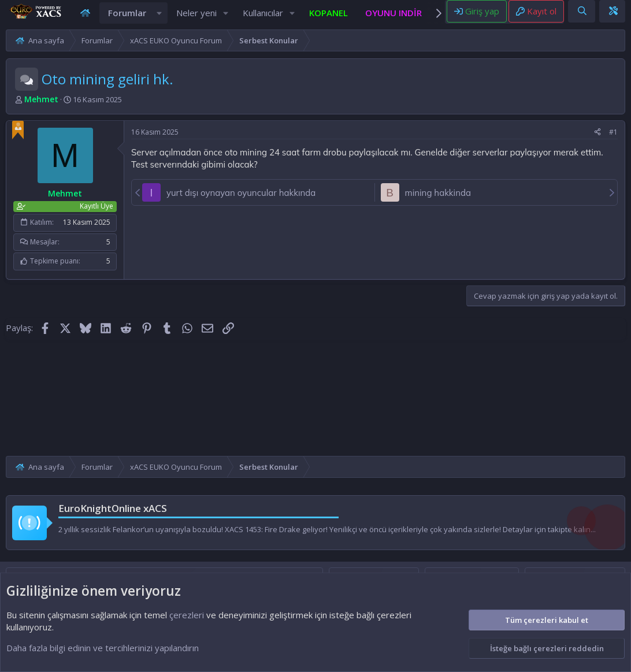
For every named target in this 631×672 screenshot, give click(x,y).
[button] (159, 19)
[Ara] (582, 16)
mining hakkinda (438, 204)
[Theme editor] (613, 16)
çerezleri (187, 615)
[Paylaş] (597, 144)
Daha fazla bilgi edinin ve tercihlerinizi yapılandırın (103, 648)
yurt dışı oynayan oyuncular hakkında (241, 204)
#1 (613, 144)
